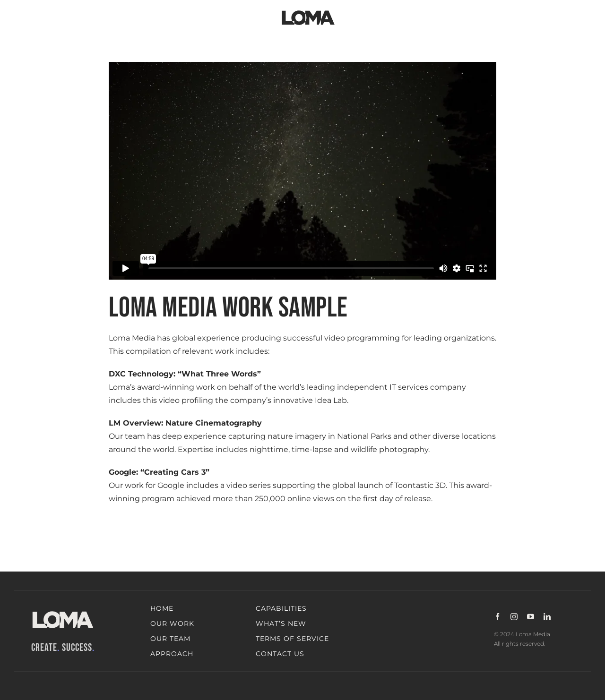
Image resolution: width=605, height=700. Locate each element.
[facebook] (497, 617)
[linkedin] (547, 617)
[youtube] (531, 617)
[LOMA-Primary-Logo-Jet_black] (308, 11)
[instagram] (514, 617)
